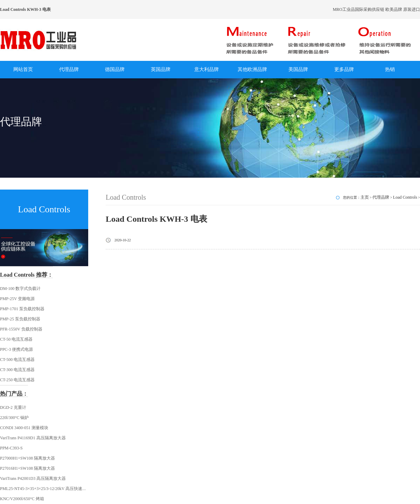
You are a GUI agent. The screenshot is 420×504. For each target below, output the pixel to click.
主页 (365, 197)
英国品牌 (161, 69)
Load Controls (405, 197)
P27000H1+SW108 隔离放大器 (27, 458)
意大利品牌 (206, 69)
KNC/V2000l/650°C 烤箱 (22, 499)
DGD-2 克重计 (13, 407)
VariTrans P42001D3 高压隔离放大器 (33, 478)
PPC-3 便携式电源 (16, 349)
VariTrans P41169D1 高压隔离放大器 (33, 438)
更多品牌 (344, 69)
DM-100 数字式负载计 (20, 289)
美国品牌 (298, 69)
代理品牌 (69, 69)
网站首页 (23, 69)
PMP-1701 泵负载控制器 (22, 309)
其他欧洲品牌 (252, 69)
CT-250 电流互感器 (17, 380)
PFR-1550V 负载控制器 (21, 329)
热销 (390, 69)
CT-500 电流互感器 (17, 360)
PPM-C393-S (11, 448)
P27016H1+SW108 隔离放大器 (27, 468)
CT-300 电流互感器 (17, 370)
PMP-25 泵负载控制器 (20, 319)
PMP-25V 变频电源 (17, 299)
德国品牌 (115, 69)
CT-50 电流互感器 (16, 339)
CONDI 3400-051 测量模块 (24, 428)
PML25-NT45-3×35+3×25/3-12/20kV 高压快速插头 (45, 489)
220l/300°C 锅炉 (14, 418)
